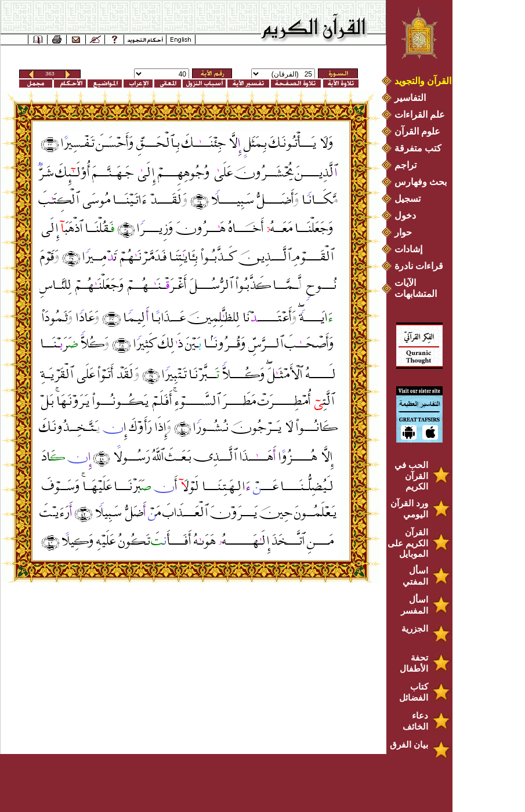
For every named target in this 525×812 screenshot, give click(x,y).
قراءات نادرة (419, 266)
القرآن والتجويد (423, 81)
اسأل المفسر (414, 605)
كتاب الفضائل (414, 692)
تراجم (405, 165)
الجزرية (415, 628)
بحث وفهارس (423, 182)
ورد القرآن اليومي (409, 509)
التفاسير (410, 98)
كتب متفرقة (418, 148)
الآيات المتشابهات (416, 288)
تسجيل (408, 199)
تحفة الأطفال (414, 663)
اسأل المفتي (415, 576)
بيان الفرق (409, 744)
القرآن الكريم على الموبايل (408, 543)
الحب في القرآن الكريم (411, 476)
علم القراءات (420, 115)
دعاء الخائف (415, 721)
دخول (405, 215)
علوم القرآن (417, 131)
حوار (403, 232)
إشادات (408, 249)
